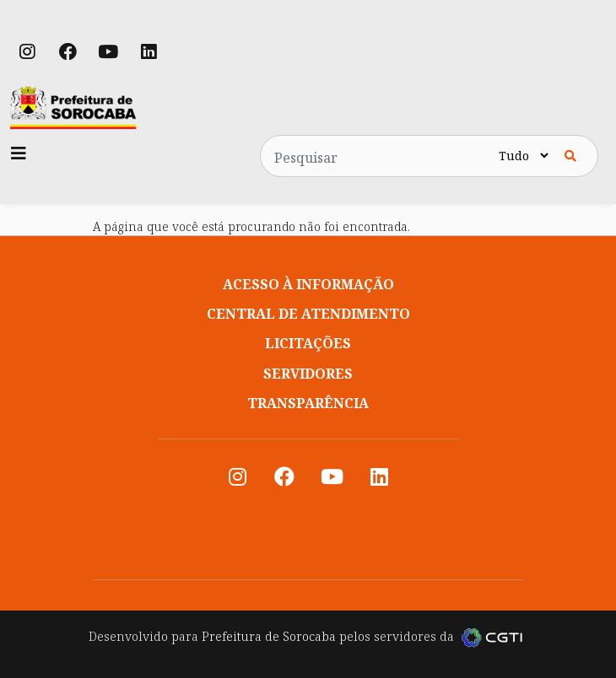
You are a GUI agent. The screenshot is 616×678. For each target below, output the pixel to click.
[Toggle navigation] (19, 153)
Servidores (308, 374)
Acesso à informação (308, 284)
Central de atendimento (308, 314)
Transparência (308, 403)
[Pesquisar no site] (378, 156)
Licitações (308, 343)
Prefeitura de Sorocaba (269, 636)
